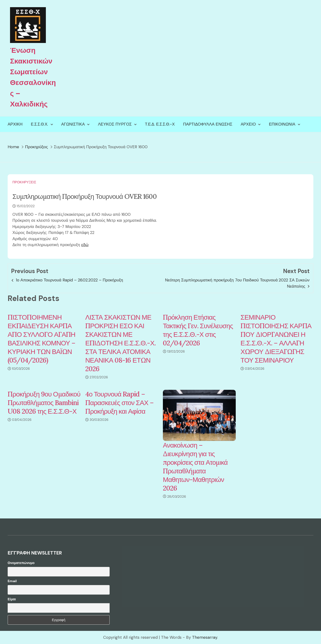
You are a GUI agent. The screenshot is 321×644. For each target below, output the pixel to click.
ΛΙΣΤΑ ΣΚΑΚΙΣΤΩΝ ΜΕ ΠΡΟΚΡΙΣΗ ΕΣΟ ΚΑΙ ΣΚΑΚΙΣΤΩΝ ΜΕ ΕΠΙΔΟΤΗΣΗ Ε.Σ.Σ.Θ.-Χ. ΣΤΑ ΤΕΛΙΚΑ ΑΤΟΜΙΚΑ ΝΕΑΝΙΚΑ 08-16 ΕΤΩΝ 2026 (120, 343)
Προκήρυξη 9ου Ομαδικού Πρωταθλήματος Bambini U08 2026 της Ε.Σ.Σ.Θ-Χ (44, 403)
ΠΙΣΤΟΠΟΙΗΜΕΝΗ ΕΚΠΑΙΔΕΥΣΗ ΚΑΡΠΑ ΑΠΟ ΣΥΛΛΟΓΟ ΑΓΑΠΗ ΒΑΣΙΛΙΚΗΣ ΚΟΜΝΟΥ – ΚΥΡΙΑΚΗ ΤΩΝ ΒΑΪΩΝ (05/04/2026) (41, 339)
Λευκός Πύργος (115, 124)
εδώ (85, 245)
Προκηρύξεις (24, 182)
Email (12, 581)
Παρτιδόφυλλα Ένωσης (208, 124)
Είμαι (12, 599)
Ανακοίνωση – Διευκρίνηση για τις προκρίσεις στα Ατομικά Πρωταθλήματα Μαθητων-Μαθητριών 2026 (195, 467)
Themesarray (205, 637)
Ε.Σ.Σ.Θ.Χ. (39, 124)
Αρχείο (248, 124)
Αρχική (15, 124)
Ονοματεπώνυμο (21, 563)
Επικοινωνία (282, 124)
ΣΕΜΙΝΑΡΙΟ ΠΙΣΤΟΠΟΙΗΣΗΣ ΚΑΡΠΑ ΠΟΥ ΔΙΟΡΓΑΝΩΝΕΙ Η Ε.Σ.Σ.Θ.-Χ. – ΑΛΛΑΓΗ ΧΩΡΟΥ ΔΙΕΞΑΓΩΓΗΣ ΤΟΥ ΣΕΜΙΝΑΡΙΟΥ (276, 339)
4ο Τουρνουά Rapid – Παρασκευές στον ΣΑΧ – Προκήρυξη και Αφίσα (119, 403)
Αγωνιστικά (73, 124)
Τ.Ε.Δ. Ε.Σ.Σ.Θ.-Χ (160, 124)
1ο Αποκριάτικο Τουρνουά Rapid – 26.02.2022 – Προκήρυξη (69, 280)
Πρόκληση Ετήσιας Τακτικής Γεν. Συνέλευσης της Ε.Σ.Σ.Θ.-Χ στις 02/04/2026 (198, 330)
